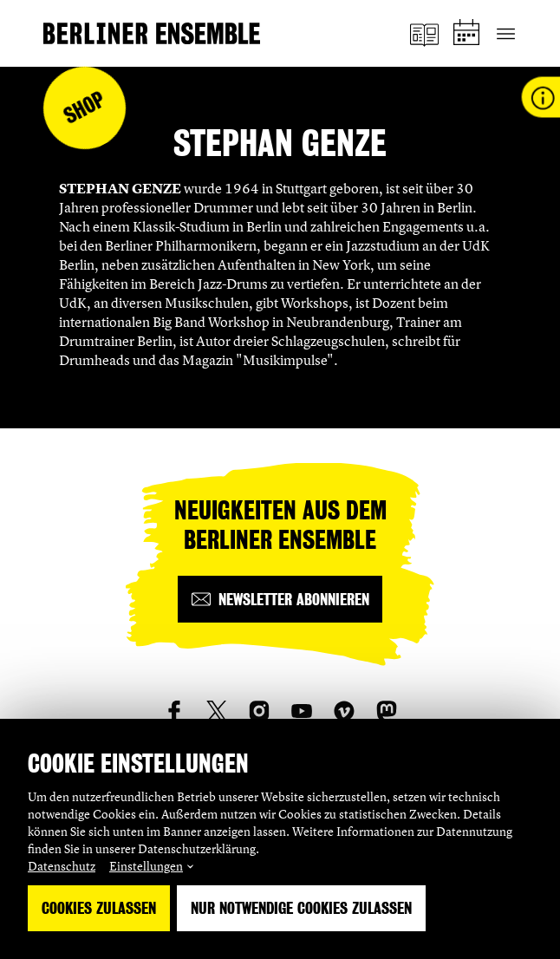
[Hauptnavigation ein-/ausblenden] (506, 34)
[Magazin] (426, 33)
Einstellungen (146, 866)
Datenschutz (62, 866)
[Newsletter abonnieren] (280, 599)
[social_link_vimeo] (344, 711)
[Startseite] (152, 33)
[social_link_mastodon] (387, 711)
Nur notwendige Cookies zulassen (301, 908)
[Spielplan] (469, 33)
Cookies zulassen (99, 908)
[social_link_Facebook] (174, 711)
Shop (85, 108)
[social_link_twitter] (217, 711)
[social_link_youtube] (302, 711)
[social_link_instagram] (259, 711)
